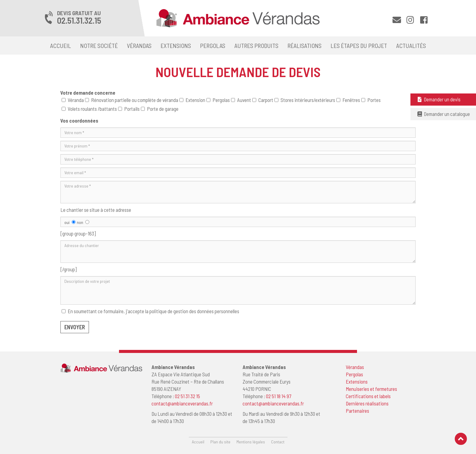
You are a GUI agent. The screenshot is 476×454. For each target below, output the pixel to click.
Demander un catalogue (443, 114)
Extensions (176, 46)
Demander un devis (439, 99)
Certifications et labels (368, 396)
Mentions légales (251, 442)
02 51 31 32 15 (187, 396)
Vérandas (139, 46)
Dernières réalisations (367, 403)
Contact (278, 442)
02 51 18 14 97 (279, 396)
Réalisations (304, 46)
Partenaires (357, 411)
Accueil (61, 46)
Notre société (99, 46)
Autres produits (256, 46)
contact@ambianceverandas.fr (182, 403)
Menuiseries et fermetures (371, 389)
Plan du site (220, 442)
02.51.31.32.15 (79, 20)
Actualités (411, 46)
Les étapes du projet (359, 46)
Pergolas (213, 46)
